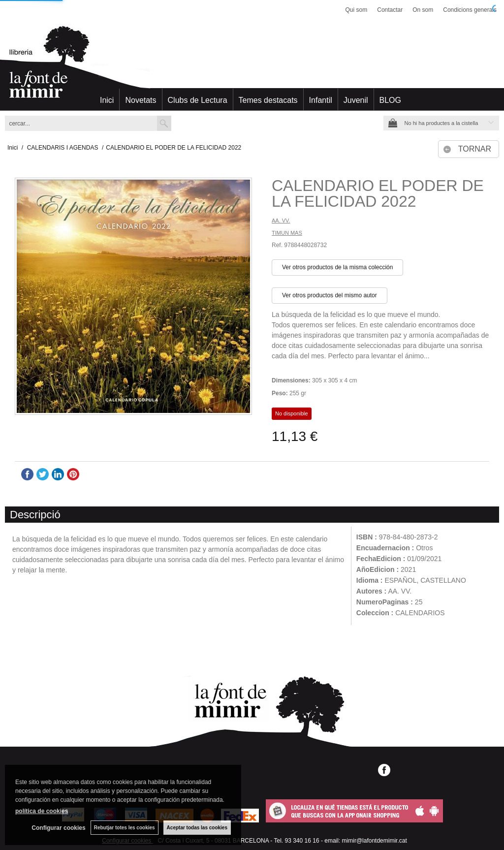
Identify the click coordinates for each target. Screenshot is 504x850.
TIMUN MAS (287, 233)
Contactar (390, 10)
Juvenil (356, 100)
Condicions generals (470, 10)
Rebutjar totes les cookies (125, 828)
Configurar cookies (58, 828)
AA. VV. (281, 220)
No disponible (292, 413)
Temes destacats (268, 100)
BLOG (390, 100)
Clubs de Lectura (198, 100)
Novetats (141, 100)
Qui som (357, 10)
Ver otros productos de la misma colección (337, 267)
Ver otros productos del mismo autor (330, 295)
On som (423, 10)
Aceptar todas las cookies (197, 828)
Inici (107, 100)
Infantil (321, 100)
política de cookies (42, 811)
